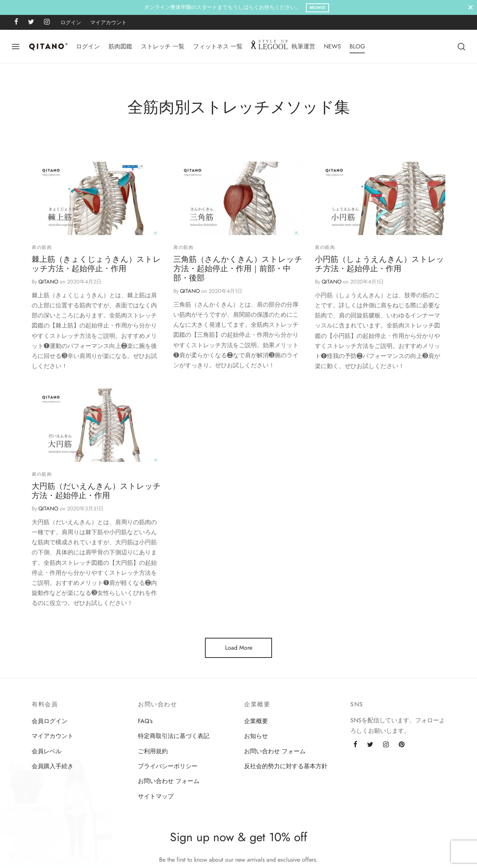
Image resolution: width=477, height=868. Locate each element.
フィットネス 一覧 (218, 46)
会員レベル (47, 751)
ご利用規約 (153, 751)
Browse (318, 8)
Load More (239, 648)
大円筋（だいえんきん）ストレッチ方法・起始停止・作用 (96, 509)
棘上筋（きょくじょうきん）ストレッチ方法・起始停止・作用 (96, 264)
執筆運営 (303, 46)
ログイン (71, 22)
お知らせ (256, 736)
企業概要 (256, 721)
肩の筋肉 (42, 247)
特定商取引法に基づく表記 (174, 736)
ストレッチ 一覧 (163, 46)
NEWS (332, 46)
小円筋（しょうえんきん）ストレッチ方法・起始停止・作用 (380, 264)
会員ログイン (50, 721)
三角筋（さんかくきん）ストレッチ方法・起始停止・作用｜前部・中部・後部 (238, 269)
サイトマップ (156, 796)
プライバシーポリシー (168, 766)
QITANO (48, 282)
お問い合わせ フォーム (169, 781)
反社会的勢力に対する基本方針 (286, 766)
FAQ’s (145, 721)
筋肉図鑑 (120, 46)
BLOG (357, 46)
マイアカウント (108, 22)
